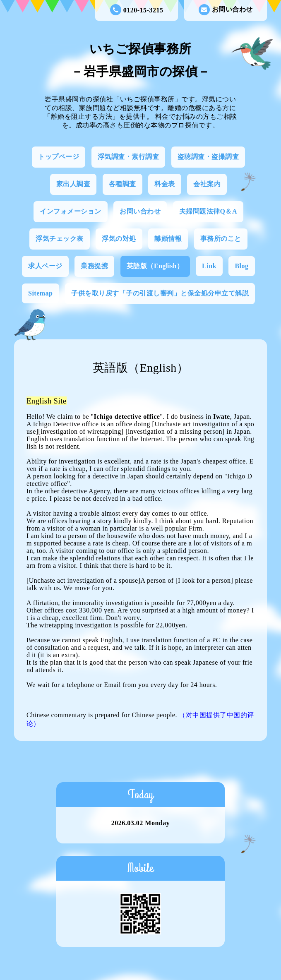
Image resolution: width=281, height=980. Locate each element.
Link (209, 266)
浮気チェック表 (60, 239)
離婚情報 (168, 239)
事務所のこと (221, 239)
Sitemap (41, 293)
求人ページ (45, 266)
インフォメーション (71, 211)
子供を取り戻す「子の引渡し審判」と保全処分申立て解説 (160, 293)
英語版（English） (155, 266)
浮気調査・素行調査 (128, 157)
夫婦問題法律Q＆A (208, 211)
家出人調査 (73, 184)
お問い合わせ (226, 10)
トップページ (59, 157)
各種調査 (122, 184)
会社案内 (207, 184)
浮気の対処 (119, 239)
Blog (241, 266)
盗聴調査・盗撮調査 (208, 157)
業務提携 (94, 266)
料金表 (165, 184)
